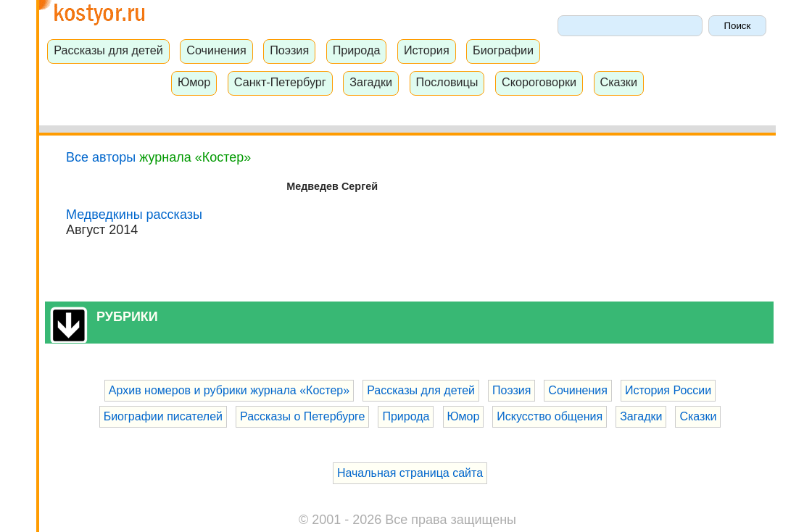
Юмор (194, 82)
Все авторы (101, 157)
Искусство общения (550, 416)
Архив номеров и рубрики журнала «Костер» (229, 390)
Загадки (371, 82)
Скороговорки (539, 82)
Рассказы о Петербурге (302, 416)
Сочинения (216, 50)
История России (668, 390)
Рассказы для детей (108, 50)
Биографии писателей (163, 416)
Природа (357, 50)
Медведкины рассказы (134, 215)
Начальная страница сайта (410, 473)
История (427, 50)
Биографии (503, 50)
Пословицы (447, 82)
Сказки (618, 82)
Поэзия (289, 50)
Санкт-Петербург (280, 82)
